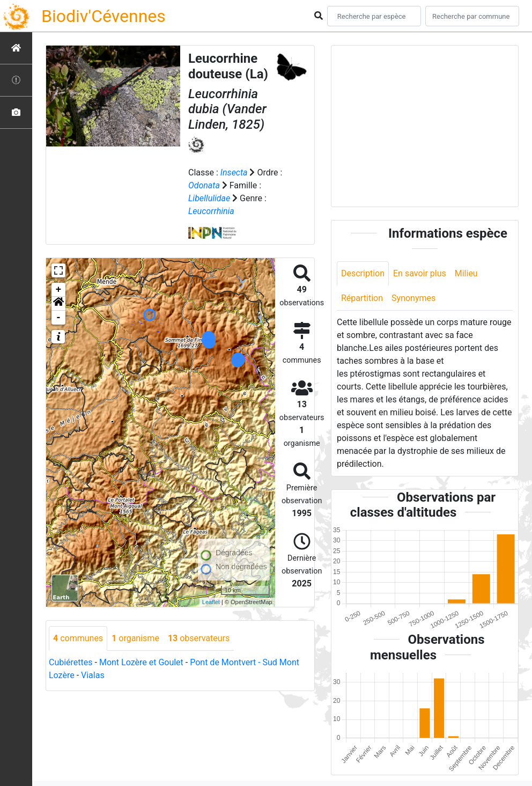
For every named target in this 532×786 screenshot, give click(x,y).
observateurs (199, 638)
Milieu (466, 273)
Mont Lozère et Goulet (141, 662)
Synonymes (413, 298)
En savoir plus (420, 273)
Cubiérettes (71, 662)
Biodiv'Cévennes (104, 16)
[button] (58, 304)
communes (78, 638)
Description (363, 273)
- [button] (59, 318)
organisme (135, 638)
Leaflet (211, 602)
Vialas (93, 675)
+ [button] (59, 290)
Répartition (362, 298)
